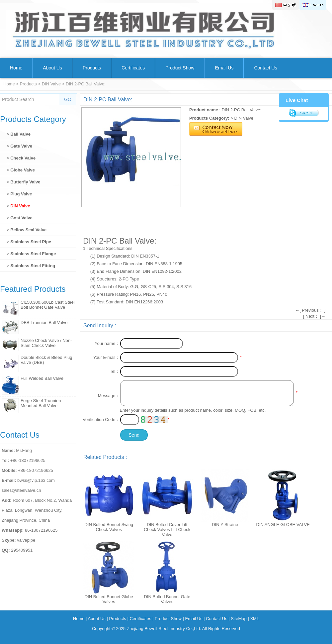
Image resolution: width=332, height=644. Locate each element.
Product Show (180, 68)
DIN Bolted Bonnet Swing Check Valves (109, 527)
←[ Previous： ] (310, 310)
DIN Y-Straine (225, 525)
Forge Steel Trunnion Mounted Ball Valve (41, 403)
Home (16, 68)
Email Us (224, 68)
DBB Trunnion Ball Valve (44, 322)
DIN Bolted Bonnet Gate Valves (167, 599)
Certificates (133, 68)
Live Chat (297, 100)
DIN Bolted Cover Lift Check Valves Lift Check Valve (167, 530)
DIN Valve (51, 84)
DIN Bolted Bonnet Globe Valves (109, 599)
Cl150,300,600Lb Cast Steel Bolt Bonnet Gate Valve (48, 305)
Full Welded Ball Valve (42, 378)
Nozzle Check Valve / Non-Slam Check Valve (46, 343)
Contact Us (265, 68)
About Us (52, 68)
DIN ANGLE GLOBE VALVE (283, 525)
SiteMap (239, 619)
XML (254, 619)
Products (92, 68)
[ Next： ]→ (314, 316)
